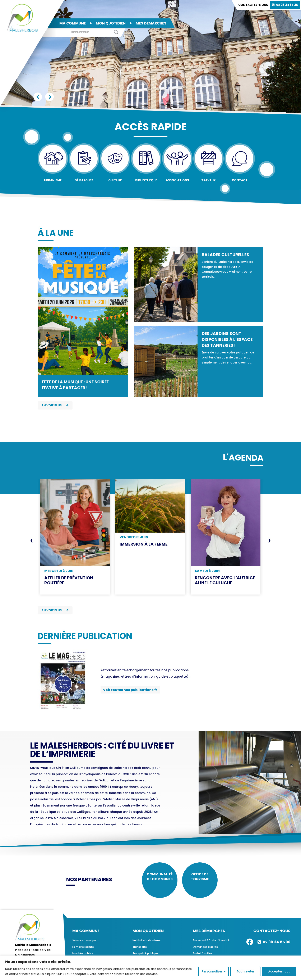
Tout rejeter (245, 971)
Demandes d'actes (205, 950)
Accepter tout (279, 971)
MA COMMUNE (73, 23)
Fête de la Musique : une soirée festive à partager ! (75, 385)
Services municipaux (85, 943)
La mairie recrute (83, 950)
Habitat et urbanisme (147, 943)
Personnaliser (212, 971)
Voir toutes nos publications (128, 690)
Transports (140, 950)
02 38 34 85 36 (287, 5)
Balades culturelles (225, 255)
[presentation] (32, 540)
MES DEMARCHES (151, 23)
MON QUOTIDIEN (111, 23)
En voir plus (55, 405)
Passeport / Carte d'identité (211, 943)
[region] (150, 968)
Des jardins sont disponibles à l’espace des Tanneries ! (227, 339)
